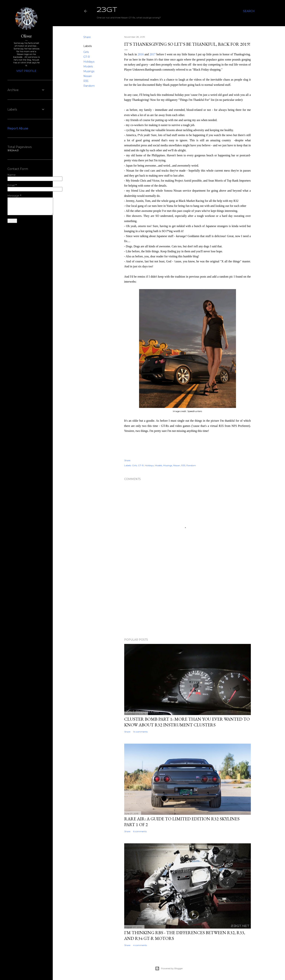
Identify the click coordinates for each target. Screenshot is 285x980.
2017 (153, 54)
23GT (107, 10)
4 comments (140, 945)
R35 (86, 81)
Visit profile (26, 71)
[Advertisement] (188, 603)
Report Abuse (18, 128)
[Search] (249, 11)
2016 (141, 54)
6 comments (140, 831)
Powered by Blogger (169, 968)
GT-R (87, 57)
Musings (89, 71)
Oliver (26, 36)
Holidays (89, 62)
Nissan (88, 76)
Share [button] (87, 37)
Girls (86, 52)
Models (88, 66)
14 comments (140, 732)
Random (89, 86)
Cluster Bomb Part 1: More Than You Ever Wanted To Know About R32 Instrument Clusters (187, 722)
